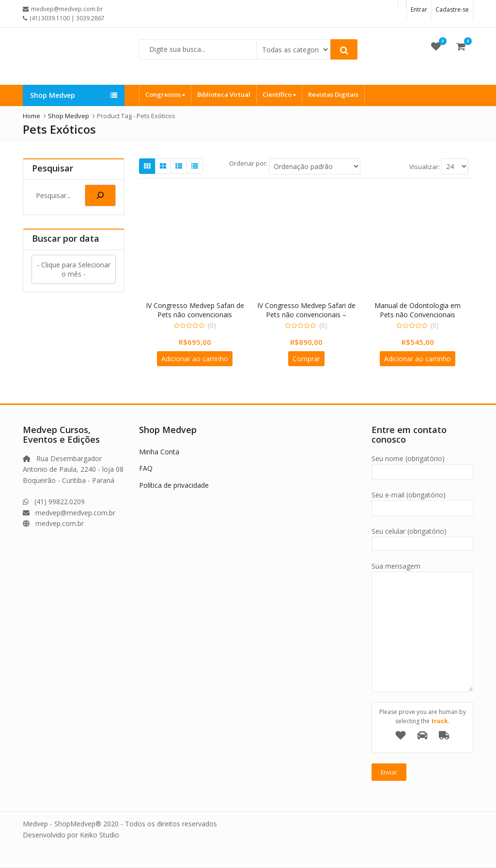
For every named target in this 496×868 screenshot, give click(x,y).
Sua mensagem (422, 571)
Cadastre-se (452, 9)
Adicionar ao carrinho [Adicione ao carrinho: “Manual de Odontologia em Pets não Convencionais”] (418, 359)
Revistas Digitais (333, 94)
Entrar (419, 9)
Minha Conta (159, 452)
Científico (279, 94)
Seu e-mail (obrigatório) (422, 502)
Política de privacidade (174, 485)
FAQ (146, 468)
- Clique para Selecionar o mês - (74, 269)
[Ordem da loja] (315, 166)
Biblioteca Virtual (224, 94)
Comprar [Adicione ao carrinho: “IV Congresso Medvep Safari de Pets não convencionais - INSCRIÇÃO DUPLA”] (306, 359)
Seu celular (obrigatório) (422, 537)
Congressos (165, 94)
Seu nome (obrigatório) (422, 465)
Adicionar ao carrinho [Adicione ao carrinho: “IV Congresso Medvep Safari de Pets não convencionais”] (195, 359)
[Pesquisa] (100, 195)
